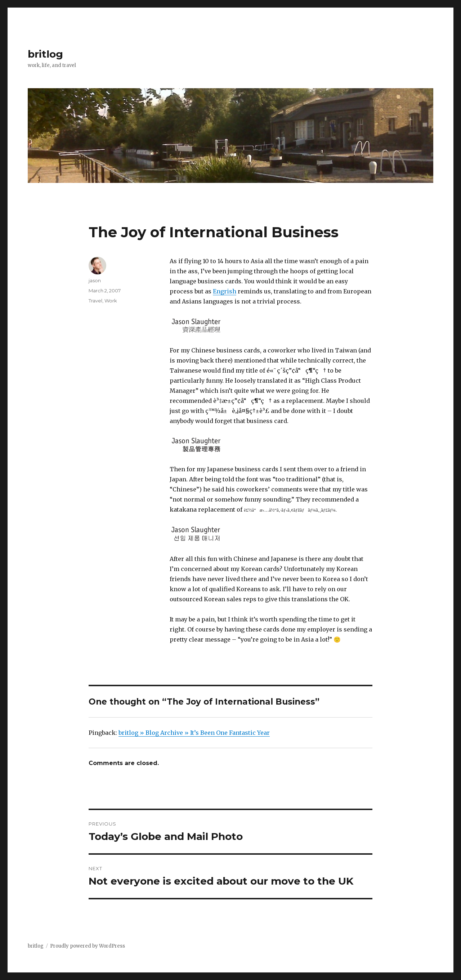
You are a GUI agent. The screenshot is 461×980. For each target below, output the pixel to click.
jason (95, 280)
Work (111, 301)
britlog (45, 54)
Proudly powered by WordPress (88, 946)
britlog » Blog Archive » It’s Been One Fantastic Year (194, 733)
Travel (95, 301)
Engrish (225, 291)
